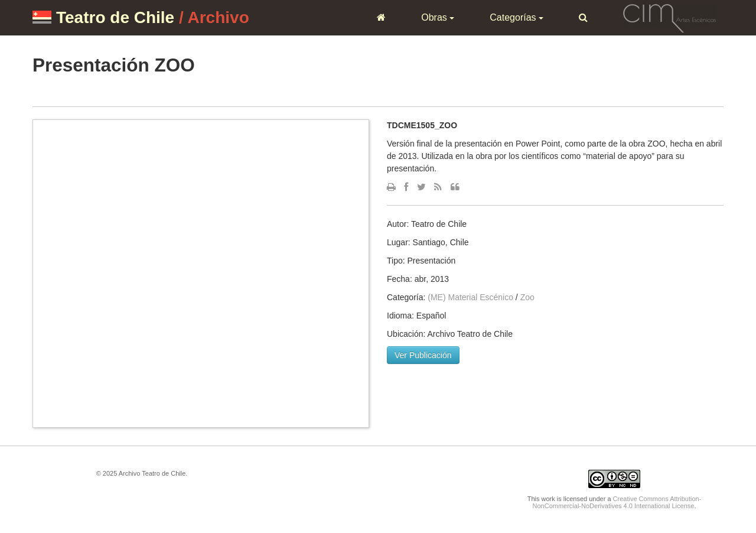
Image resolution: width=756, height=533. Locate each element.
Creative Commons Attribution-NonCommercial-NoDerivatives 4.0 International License (617, 502)
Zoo (527, 297)
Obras (438, 17)
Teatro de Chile (115, 17)
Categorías (517, 17)
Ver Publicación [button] (423, 355)
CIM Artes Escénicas (669, 17)
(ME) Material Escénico (470, 297)
